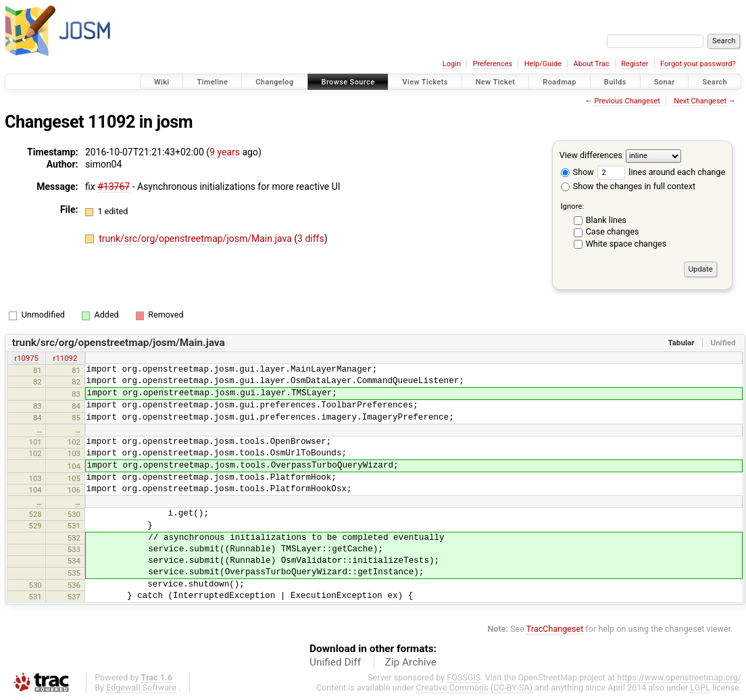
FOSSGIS (464, 677)
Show (577, 172)
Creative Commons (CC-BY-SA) (475, 687)
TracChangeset (555, 629)
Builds (615, 82)
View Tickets (425, 82)
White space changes (626, 244)
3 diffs (311, 239)
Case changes (613, 231)
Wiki (162, 82)
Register (635, 64)
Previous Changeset (627, 101)
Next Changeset (700, 101)
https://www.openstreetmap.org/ (679, 677)
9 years (225, 152)
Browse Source (348, 82)
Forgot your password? (698, 64)
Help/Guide (543, 64)
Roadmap (559, 82)
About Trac (592, 64)
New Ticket (496, 82)
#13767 (114, 186)
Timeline (212, 82)
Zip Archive (411, 662)
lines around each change (661, 172)
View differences (591, 155)
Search (715, 82)
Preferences (492, 64)
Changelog (274, 82)
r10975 (26, 358)
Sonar (665, 82)
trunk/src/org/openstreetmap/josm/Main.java (196, 239)
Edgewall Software (141, 687)
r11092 (66, 358)
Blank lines (606, 220)
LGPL (700, 687)
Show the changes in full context (628, 186)
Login (452, 64)
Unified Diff (335, 662)
